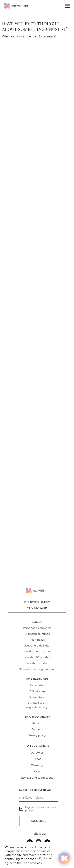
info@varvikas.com (37, 602)
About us (37, 723)
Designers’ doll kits (37, 646)
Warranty (37, 765)
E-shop (37, 759)
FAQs (37, 771)
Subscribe (39, 821)
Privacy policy (37, 735)
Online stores (37, 697)
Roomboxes (37, 640)
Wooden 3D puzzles (37, 657)
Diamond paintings (37, 634)
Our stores (37, 753)
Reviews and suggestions (37, 778)
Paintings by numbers (37, 628)
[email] (39, 798)
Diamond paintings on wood (37, 669)
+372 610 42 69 (37, 608)
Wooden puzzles (37, 663)
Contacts (37, 729)
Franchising (37, 685)
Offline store (37, 691)
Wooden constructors (37, 651)
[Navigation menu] (67, 6)
